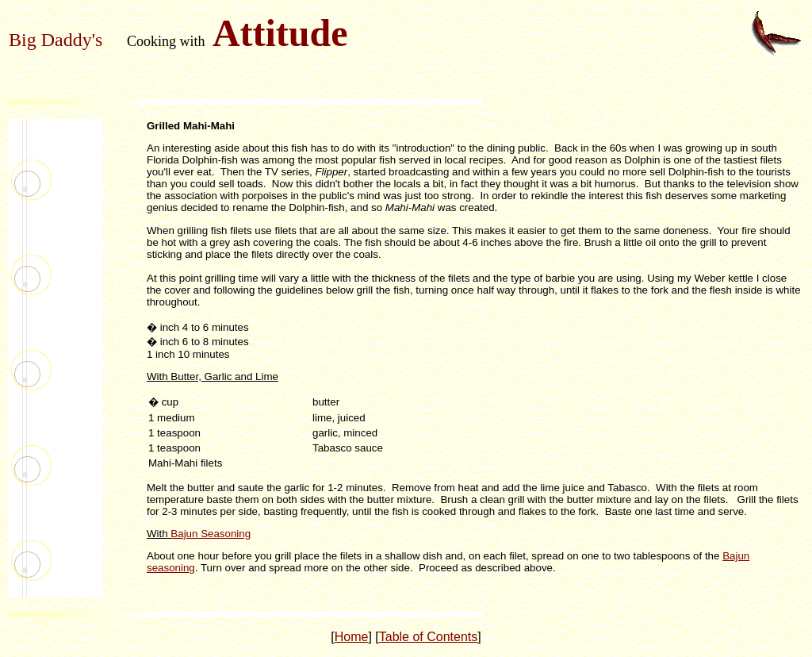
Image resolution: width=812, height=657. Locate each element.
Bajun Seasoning (211, 534)
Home (352, 637)
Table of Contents (429, 637)
